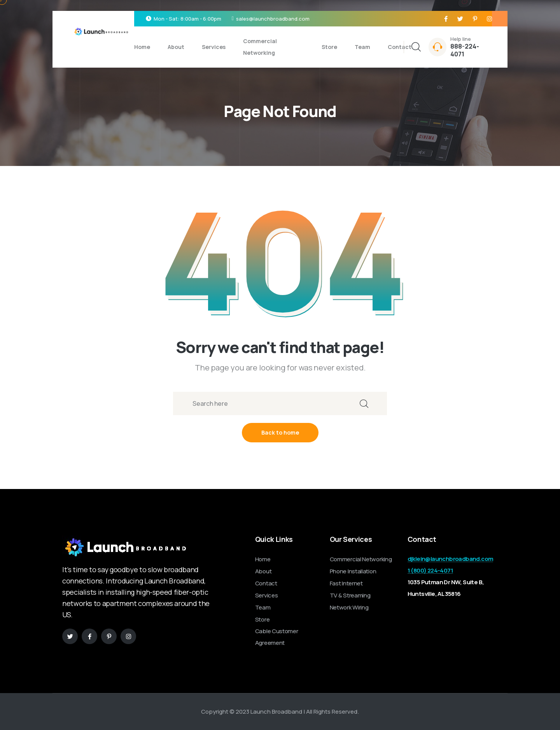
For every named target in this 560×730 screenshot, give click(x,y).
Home (142, 47)
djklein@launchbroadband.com (451, 559)
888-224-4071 (465, 50)
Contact (400, 47)
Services (214, 47)
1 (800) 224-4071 (430, 570)
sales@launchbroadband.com (273, 19)
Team (362, 47)
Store (329, 47)
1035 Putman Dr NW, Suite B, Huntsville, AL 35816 (446, 588)
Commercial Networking (260, 47)
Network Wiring (349, 607)
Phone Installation (353, 571)
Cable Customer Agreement (277, 637)
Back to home (280, 432)
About (176, 47)
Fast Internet (346, 583)
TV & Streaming (350, 595)
